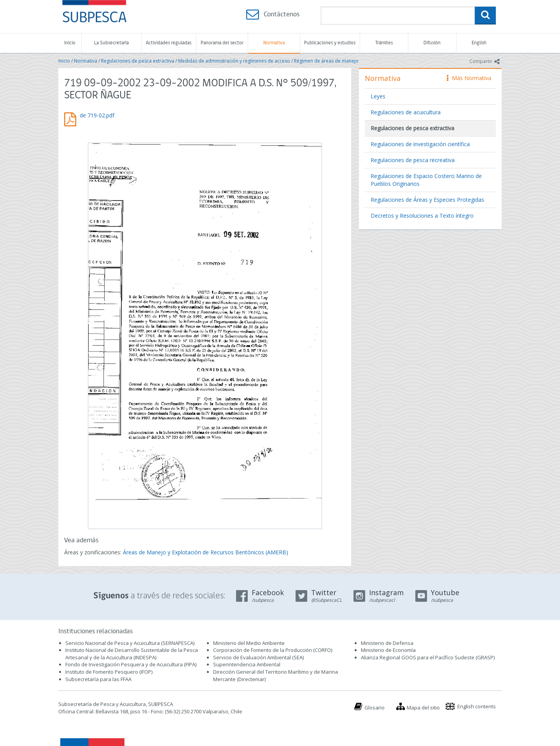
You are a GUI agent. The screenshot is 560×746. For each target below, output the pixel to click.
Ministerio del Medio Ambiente (249, 643)
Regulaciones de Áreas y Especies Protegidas (427, 200)
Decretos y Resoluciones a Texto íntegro (422, 216)
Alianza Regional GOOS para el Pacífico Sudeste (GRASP (427, 657)
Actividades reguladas (169, 43)
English (479, 43)
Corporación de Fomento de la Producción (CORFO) (273, 650)
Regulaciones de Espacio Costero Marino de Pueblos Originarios (426, 180)
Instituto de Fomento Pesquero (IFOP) (109, 672)
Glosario (374, 708)
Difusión (432, 43)
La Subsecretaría (111, 43)
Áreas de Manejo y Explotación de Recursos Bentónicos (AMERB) (206, 552)
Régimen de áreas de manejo (326, 61)
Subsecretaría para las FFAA (98, 679)
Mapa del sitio (423, 708)
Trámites (384, 43)
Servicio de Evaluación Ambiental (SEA (258, 657)
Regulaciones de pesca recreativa (413, 160)
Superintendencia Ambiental (247, 664)
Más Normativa (469, 78)
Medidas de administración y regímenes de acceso (234, 61)
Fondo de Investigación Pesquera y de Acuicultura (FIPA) (131, 664)
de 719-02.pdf (97, 115)
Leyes (378, 96)
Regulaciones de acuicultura (406, 112)
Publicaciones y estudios (330, 43)
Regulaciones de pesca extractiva (138, 61)
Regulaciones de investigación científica (420, 144)
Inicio (70, 43)
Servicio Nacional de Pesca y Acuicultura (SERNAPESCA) (130, 643)
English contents (477, 706)
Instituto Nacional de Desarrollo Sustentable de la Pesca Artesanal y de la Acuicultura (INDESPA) (132, 654)
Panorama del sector (222, 43)
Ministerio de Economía (388, 650)
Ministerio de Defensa (387, 643)
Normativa (274, 43)
